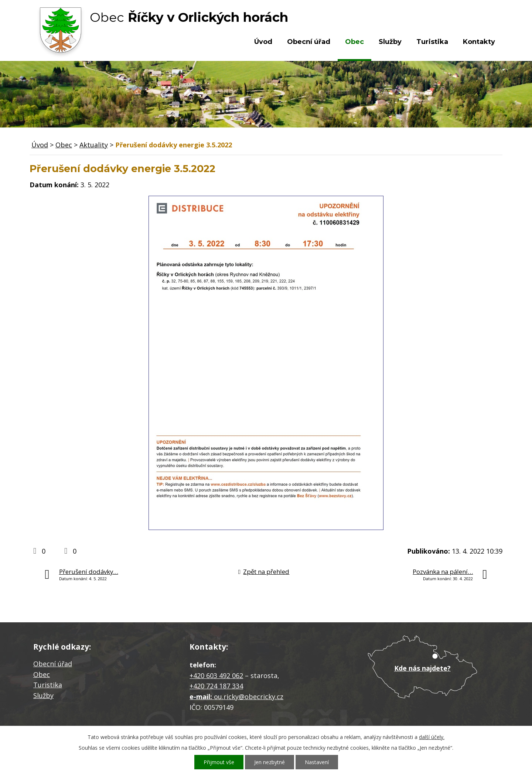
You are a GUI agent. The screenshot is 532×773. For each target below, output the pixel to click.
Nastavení (317, 762)
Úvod (263, 42)
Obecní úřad (309, 42)
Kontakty (479, 42)
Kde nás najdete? (422, 668)
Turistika (432, 42)
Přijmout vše (219, 762)
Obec (354, 42)
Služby (390, 42)
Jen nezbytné (270, 762)
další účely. (432, 737)
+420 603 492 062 (216, 675)
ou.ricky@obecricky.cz (249, 697)
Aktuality (94, 145)
